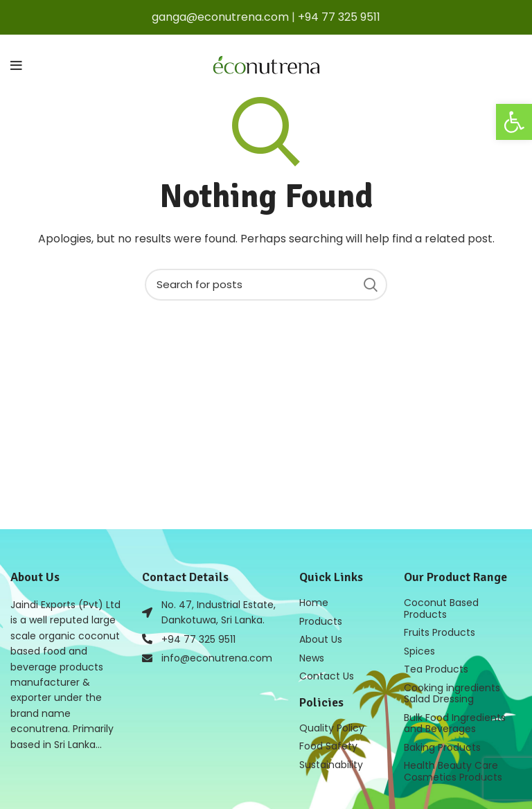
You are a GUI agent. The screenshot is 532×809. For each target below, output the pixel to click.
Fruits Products (440, 632)
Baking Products (442, 744)
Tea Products (436, 668)
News (312, 657)
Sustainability (331, 762)
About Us (321, 639)
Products (321, 621)
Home (314, 603)
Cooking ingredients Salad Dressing (452, 691)
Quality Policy (332, 726)
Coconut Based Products (441, 608)
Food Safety (328, 744)
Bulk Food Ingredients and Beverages (455, 720)
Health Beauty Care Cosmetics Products (453, 767)
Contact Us (327, 675)
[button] (514, 122)
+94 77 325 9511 (339, 17)
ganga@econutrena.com (220, 17)
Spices (419, 650)
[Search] (266, 285)
